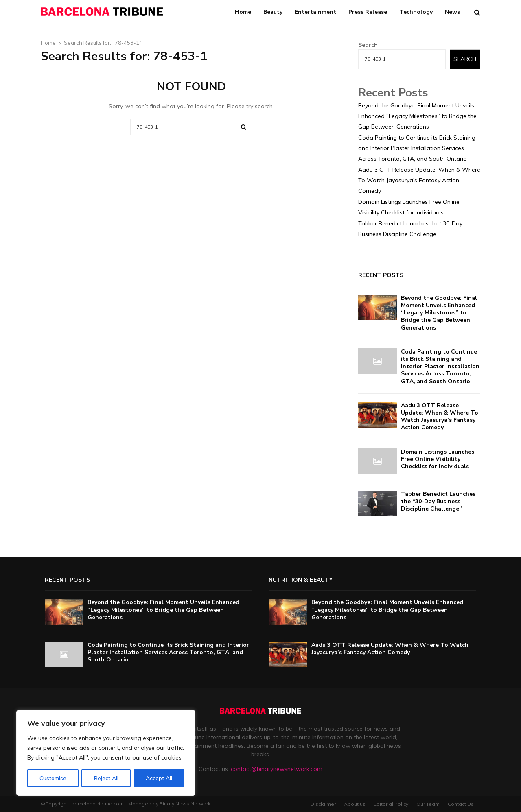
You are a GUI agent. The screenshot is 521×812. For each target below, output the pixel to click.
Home (243, 12)
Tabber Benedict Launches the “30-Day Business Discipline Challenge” (438, 501)
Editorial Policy (391, 804)
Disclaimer (323, 804)
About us (355, 804)
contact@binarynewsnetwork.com (277, 769)
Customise (53, 778)
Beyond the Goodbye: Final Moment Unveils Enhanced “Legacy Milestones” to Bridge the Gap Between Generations (417, 116)
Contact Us (461, 804)
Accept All (159, 778)
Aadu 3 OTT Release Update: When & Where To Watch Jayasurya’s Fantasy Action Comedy (419, 180)
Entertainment (315, 12)
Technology (416, 12)
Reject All (106, 778)
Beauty (273, 12)
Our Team (428, 804)
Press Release (368, 12)
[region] (106, 753)
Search (368, 45)
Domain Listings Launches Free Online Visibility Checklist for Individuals (438, 459)
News (452, 12)
